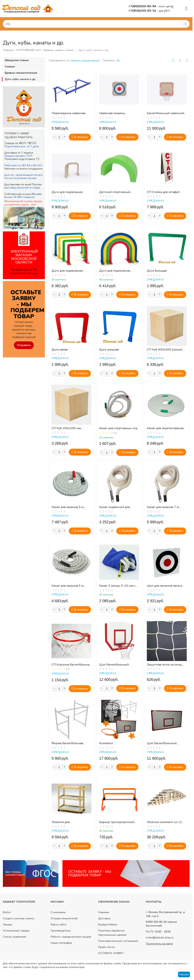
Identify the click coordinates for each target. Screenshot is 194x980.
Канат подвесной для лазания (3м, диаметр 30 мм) (117, 507)
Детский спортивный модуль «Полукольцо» (115, 192)
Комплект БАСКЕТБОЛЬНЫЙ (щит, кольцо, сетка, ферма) (117, 743)
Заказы (8, 925)
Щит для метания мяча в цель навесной (164, 586)
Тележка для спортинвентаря (63, 822)
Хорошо (184, 974)
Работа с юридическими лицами (71, 937)
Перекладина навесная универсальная (68, 113)
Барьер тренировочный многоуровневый (117, 822)
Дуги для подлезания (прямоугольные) (67, 271)
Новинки (104, 912)
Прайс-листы (106, 947)
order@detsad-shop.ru (160, 938)
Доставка (104, 918)
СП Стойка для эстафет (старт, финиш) (163, 192)
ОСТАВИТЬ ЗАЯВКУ (111, 953)
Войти (7, 912)
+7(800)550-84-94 (143, 6)
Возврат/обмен (108, 925)
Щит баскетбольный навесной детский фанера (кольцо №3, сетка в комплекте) (118, 665)
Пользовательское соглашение (118, 941)
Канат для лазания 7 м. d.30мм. (163, 507)
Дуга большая (157, 271)
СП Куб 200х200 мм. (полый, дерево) (66, 428)
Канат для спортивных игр (118, 428)
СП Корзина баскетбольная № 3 (71, 665)
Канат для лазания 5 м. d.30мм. (68, 586)
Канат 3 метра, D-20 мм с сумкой (117, 586)
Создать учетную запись (19, 918)
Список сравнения (14, 937)
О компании (58, 912)
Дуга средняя (109, 350)
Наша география (61, 943)
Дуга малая (60, 350)
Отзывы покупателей (64, 918)
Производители (61, 931)
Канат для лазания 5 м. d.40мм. (68, 507)
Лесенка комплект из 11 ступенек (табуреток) (164, 822)
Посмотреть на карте (159, 944)
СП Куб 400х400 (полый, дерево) (165, 350)
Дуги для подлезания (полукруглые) (115, 271)
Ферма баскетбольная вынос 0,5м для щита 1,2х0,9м (67, 743)
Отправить (24, 345)
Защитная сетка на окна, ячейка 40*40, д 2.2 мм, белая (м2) (164, 665)
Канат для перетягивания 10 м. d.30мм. (165, 428)
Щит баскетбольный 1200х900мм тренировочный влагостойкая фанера (162, 743)
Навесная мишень (112, 113)
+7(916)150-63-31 (143, 11)
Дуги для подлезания (67, 192)
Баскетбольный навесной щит (165, 113)
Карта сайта (58, 925)
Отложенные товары (16, 931)
